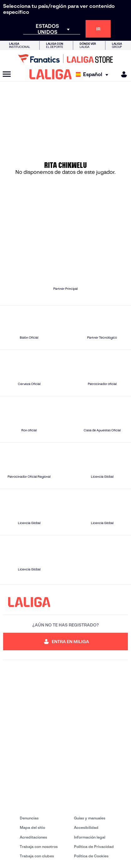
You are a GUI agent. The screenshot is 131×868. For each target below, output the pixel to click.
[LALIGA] (51, 74)
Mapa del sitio (32, 827)
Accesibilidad (86, 827)
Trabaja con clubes (37, 856)
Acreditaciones (33, 837)
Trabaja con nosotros (39, 847)
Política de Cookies (91, 856)
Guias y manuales (90, 818)
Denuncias (29, 818)
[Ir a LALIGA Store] (65, 59)
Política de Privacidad (94, 847)
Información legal (90, 837)
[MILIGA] (122, 74)
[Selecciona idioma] (94, 74)
